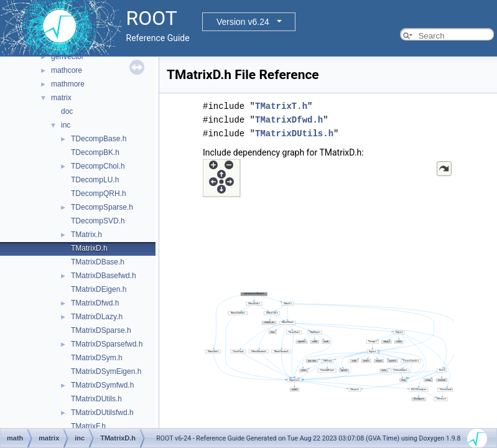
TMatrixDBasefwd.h (104, 276)
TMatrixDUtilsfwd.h (102, 413)
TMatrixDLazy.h (97, 317)
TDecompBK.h (95, 152)
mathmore (68, 84)
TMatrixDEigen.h (99, 289)
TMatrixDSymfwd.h (102, 385)
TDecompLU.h (95, 180)
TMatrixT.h (281, 106)
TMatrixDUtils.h (96, 399)
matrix (61, 98)
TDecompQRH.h (99, 194)
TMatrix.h (86, 235)
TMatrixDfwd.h (95, 303)
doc (67, 111)
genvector (67, 57)
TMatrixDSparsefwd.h (107, 344)
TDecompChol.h (98, 166)
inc (66, 125)
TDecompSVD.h (98, 221)
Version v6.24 (243, 22)
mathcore (67, 70)
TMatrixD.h (89, 248)
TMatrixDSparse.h (101, 330)
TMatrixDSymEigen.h (106, 371)
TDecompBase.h (99, 139)
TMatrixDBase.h (98, 262)
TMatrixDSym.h (97, 358)
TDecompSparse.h (102, 207)
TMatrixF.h (88, 426)
